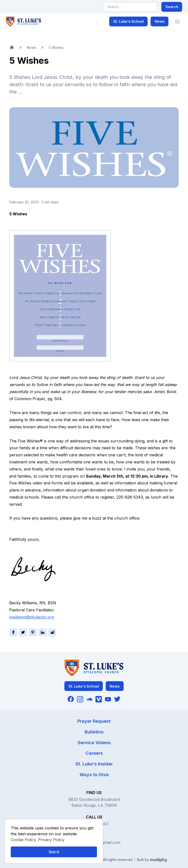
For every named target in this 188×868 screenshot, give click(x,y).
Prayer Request (94, 721)
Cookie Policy (23, 840)
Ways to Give (94, 774)
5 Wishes (56, 47)
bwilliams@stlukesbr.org (32, 617)
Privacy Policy (51, 840)
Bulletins (94, 732)
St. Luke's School (129, 21)
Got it (54, 852)
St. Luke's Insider (94, 764)
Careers (94, 753)
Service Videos (94, 743)
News (160, 21)
